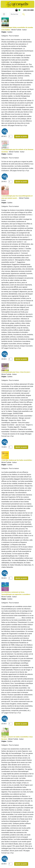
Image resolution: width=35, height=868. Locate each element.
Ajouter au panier (21, 136)
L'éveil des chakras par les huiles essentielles (17, 460)
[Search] (15, 14)
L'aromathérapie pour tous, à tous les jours (16, 372)
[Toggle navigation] (4, 14)
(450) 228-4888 (28, 10)
